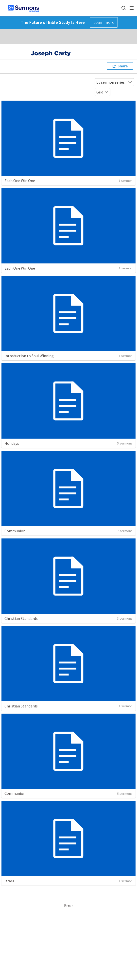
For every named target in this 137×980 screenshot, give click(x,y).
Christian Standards (21, 618)
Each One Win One (20, 181)
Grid (103, 92)
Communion (15, 531)
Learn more (104, 22)
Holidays (12, 443)
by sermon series (114, 82)
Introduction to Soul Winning (29, 356)
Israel (9, 881)
